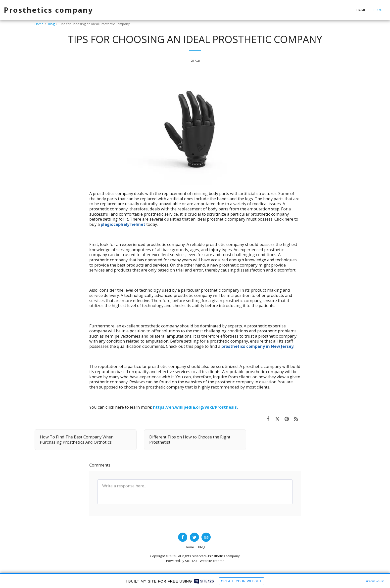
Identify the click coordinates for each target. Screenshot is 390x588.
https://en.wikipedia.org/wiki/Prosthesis (195, 407)
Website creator (212, 561)
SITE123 (191, 561)
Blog (51, 24)
